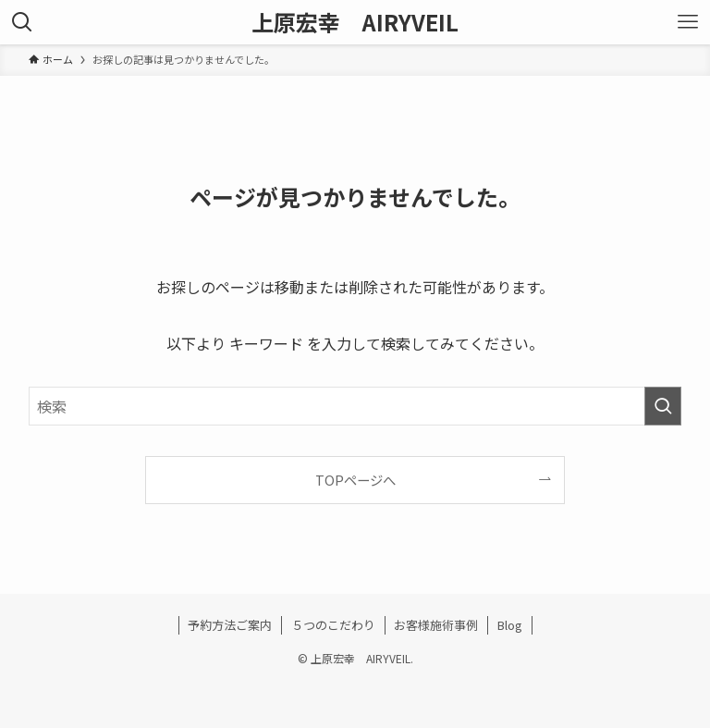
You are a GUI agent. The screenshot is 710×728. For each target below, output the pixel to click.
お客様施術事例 (436, 625)
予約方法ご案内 (230, 625)
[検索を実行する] (663, 406)
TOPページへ (355, 480)
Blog (510, 625)
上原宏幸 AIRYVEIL (355, 22)
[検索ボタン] (22, 22)
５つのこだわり (333, 625)
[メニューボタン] (688, 22)
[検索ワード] (355, 406)
